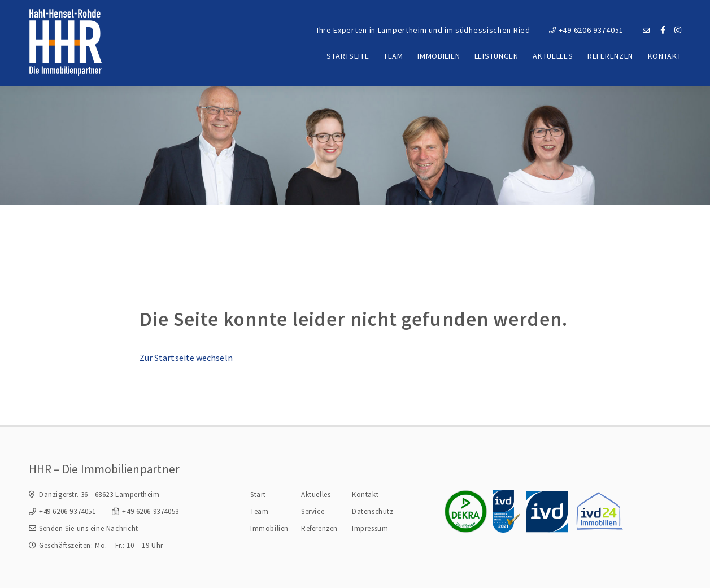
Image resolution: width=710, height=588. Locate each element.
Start (258, 495)
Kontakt (665, 56)
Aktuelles (553, 56)
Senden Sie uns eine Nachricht (89, 528)
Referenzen (610, 56)
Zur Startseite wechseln (186, 358)
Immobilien (439, 56)
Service (313, 511)
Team (393, 56)
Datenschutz (373, 511)
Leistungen (496, 56)
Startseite (348, 56)
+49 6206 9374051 (586, 30)
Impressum (370, 528)
